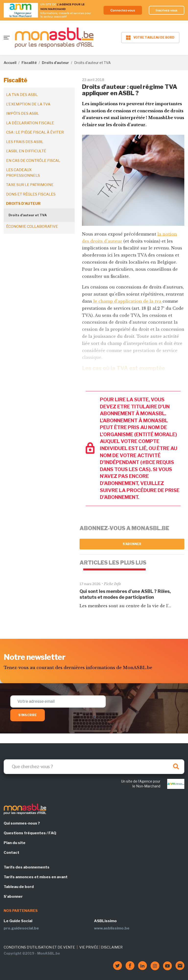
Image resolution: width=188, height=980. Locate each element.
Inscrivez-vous (167, 10)
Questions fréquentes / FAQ (30, 833)
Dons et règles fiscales (31, 194)
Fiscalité (29, 63)
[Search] (94, 767)
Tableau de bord (19, 887)
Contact (12, 853)
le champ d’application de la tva (127, 301)
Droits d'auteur (55, 63)
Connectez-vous (123, 10)
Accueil (10, 63)
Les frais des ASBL (25, 142)
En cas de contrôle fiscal (33, 161)
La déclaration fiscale (30, 123)
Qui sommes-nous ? (22, 823)
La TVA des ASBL (22, 95)
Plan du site (15, 843)
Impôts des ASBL (23, 113)
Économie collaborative (32, 227)
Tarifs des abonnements (27, 867)
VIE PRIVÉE (89, 947)
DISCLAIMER (112, 947)
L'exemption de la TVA (28, 104)
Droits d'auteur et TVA (28, 215)
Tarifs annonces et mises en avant (36, 877)
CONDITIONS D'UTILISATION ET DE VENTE (39, 947)
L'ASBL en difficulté (26, 151)
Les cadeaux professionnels (23, 173)
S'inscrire (28, 715)
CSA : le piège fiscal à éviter (35, 132)
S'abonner (132, 544)
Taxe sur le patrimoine (30, 185)
